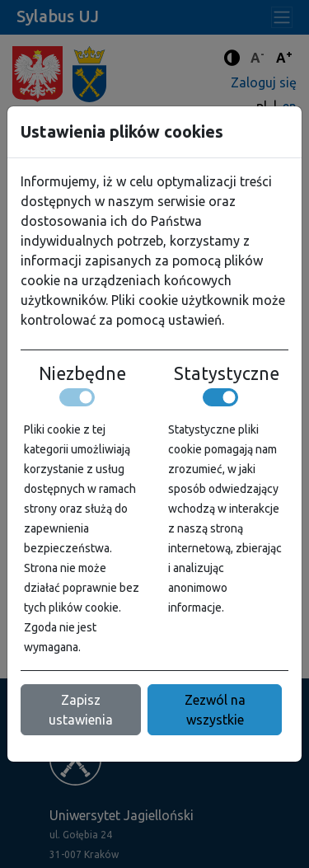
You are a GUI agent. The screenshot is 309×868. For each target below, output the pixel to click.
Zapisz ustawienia (81, 710)
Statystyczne (227, 373)
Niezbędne (82, 373)
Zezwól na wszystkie (215, 710)
